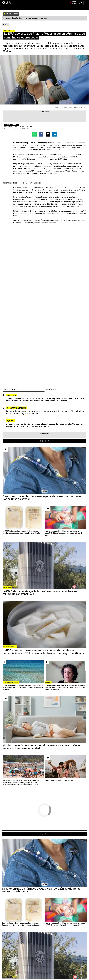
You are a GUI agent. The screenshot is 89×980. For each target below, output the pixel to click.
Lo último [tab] (51, 390)
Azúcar (10, 421)
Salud (44, 834)
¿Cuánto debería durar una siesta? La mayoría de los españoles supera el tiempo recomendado (42, 747)
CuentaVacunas (48, 220)
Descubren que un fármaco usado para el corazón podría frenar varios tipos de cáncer (42, 498)
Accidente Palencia (34, 1)
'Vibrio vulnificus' (17, 408)
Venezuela (7, 588)
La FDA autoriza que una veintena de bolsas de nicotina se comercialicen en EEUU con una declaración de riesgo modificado (43, 652)
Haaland (58, 1)
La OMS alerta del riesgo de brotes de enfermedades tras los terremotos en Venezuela (40, 593)
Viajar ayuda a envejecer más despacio (59, 780)
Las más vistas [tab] (11, 390)
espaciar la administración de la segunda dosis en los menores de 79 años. (45, 158)
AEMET (43, 1)
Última (74, 7)
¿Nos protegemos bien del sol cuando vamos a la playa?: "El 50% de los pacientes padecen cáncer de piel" (64, 533)
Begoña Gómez (8, 1)
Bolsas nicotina (10, 647)
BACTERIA (11, 395)
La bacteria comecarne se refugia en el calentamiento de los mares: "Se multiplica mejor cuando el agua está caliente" (45, 412)
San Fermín (50, 1)
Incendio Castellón (20, 1)
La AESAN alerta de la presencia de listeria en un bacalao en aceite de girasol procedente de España (21, 532)
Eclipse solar (65, 1)
